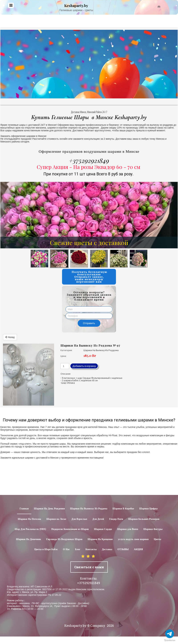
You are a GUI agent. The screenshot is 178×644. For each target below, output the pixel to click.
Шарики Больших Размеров (144, 519)
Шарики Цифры (148, 509)
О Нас (66, 549)
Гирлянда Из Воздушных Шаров (64, 539)
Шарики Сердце (103, 529)
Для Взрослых (79, 519)
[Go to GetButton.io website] (170, 640)
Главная (24, 509)
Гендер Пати (116, 519)
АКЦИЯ (138, 549)
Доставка (107, 549)
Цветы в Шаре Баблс (46, 549)
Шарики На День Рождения (49, 509)
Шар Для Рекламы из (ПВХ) (30, 529)
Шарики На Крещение (100, 539)
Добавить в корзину (84, 366)
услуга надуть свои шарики (133, 539)
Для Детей (98, 519)
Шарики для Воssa (128, 529)
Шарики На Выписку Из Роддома (89, 509)
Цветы (157, 539)
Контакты (91, 549)
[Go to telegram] (170, 634)
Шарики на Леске (56, 519)
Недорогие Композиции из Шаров (70, 529)
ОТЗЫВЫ (123, 549)
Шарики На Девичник (29, 539)
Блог (78, 549)
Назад (10, 337)
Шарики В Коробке (123, 509)
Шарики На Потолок (29, 519)
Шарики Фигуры (153, 529)
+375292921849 (89, 160)
